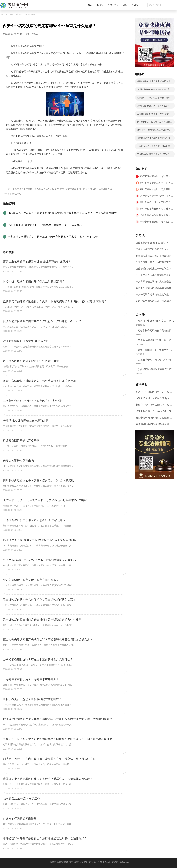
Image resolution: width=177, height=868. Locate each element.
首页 (90, 5)
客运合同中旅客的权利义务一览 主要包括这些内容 (156, 321)
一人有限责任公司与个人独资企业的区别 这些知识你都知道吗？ (155, 283)
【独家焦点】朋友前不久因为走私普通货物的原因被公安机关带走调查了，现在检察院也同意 (62, 213)
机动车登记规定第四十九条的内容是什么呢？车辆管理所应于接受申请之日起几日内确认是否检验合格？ (63, 189)
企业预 (51, 179)
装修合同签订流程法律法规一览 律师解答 (156, 341)
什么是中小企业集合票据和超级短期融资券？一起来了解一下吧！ (155, 276)
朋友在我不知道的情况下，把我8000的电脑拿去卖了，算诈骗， (45, 225)
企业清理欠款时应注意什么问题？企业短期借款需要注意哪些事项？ (155, 270)
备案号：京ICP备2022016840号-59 (88, 862)
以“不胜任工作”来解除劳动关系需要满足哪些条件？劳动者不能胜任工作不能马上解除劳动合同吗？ (154, 131)
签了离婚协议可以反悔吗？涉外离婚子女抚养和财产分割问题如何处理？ (154, 123)
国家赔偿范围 (29, 14)
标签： (9, 179)
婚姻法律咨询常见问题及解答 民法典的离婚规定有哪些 (155, 82)
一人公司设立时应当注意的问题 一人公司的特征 (154, 296)
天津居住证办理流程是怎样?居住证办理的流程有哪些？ (154, 155)
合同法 (135, 5)
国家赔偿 (18, 14)
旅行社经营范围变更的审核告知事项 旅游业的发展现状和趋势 (155, 257)
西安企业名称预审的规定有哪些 (30, 179)
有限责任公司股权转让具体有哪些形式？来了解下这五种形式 (155, 289)
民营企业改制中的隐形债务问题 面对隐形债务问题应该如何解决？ (154, 250)
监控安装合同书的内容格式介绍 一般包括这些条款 (156, 360)
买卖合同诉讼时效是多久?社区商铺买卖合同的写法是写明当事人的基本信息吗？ (154, 115)
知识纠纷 (112, 5)
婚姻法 (100, 5)
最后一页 (17, 194)
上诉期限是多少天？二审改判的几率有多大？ (154, 147)
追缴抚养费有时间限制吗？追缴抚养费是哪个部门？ (154, 90)
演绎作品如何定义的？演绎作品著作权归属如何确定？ (154, 107)
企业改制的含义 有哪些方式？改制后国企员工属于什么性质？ (154, 244)
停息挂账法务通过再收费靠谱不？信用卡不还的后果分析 (154, 139)
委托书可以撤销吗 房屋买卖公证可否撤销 (156, 370)
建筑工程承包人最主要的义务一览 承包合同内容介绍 (156, 350)
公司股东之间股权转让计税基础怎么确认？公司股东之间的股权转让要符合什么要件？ (155, 302)
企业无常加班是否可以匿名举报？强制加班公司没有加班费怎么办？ (155, 263)
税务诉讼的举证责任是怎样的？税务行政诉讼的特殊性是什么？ (154, 98)
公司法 (124, 5)
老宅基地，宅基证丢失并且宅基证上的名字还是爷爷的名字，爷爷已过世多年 (53, 237)
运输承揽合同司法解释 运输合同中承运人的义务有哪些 (156, 331)
